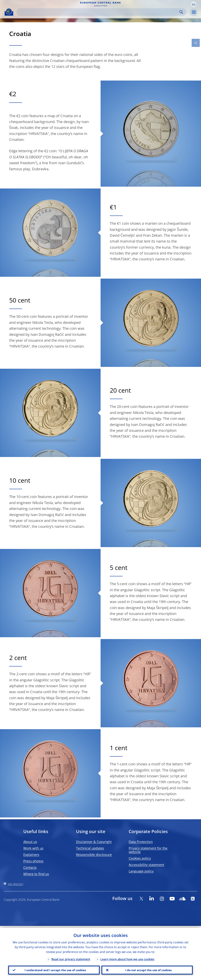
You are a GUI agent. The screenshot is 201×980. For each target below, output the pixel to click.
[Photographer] (175, 160)
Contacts (30, 867)
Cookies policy (140, 858)
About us (30, 842)
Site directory (16, 884)
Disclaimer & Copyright (94, 842)
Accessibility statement (146, 865)
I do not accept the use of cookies (147, 969)
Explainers (31, 855)
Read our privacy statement (71, 957)
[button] (193, 4)
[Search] (98, 12)
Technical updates (90, 848)
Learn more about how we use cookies (127, 957)
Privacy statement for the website (148, 850)
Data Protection (141, 842)
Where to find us (36, 874)
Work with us (33, 848)
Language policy (141, 871)
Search (181, 12)
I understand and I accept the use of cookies (54, 969)
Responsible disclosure (94, 855)
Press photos (33, 861)
